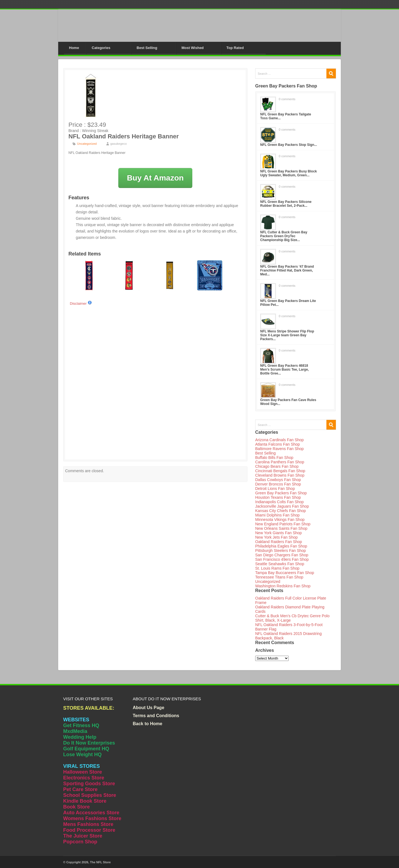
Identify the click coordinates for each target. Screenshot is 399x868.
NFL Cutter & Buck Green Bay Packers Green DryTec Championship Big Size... (284, 236)
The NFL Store (100, 862)
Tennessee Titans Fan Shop (279, 577)
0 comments (287, 99)
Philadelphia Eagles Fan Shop (281, 546)
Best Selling (147, 48)
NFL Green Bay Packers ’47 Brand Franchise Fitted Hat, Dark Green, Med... (287, 270)
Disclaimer (81, 303)
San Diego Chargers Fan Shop (282, 555)
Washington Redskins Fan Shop (283, 586)
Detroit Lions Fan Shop (275, 489)
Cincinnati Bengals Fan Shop (280, 471)
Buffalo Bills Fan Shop (274, 458)
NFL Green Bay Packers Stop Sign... (289, 145)
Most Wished (193, 48)
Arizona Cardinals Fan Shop (279, 440)
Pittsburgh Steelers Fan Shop (281, 551)
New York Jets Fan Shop (276, 537)
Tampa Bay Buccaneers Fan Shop (285, 573)
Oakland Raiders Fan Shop (279, 542)
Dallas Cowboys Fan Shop (278, 480)
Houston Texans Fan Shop (278, 497)
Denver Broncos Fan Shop (278, 484)
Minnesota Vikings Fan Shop (280, 520)
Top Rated (235, 48)
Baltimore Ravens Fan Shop (279, 449)
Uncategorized (87, 144)
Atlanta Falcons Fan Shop (277, 444)
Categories (101, 48)
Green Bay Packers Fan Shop (281, 493)
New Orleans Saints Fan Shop (281, 528)
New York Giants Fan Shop (278, 533)
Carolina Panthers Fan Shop (280, 462)
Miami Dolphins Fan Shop (277, 515)
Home (74, 48)
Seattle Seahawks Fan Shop (280, 564)
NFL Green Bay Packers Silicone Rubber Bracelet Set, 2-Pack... (286, 204)
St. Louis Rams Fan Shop (277, 568)
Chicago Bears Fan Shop (277, 466)
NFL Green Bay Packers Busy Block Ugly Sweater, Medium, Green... (289, 173)
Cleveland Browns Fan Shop (280, 475)
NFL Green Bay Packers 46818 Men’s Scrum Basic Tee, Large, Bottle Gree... (284, 370)
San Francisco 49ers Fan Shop (282, 559)
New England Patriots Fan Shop (283, 524)
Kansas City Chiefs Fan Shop (281, 511)
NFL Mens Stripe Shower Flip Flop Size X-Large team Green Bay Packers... (287, 335)
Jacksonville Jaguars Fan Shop (282, 506)
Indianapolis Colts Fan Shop (279, 502)
